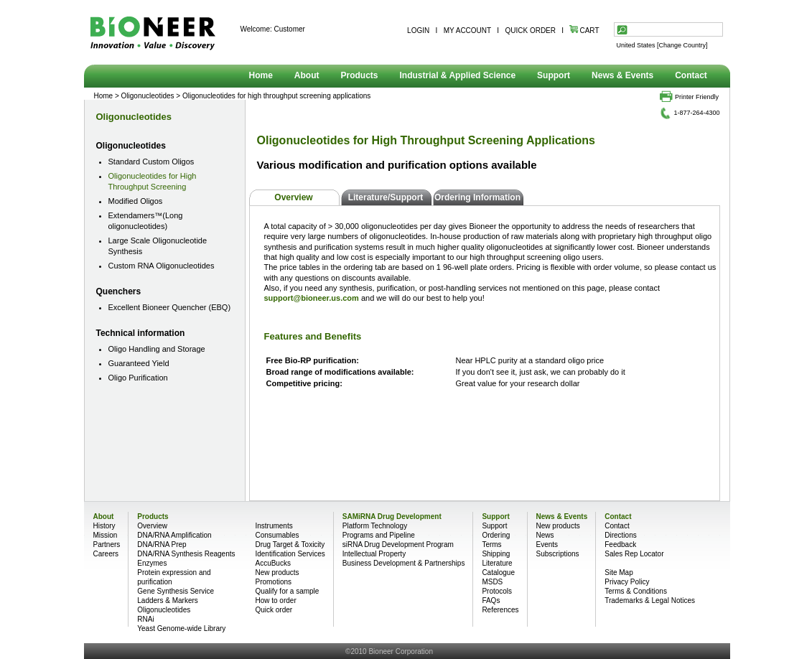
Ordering (496, 535)
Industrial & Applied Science (458, 75)
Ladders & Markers (167, 600)
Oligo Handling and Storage (157, 349)
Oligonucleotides (134, 117)
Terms (491, 545)
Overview (293, 197)
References (500, 610)
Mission (106, 535)
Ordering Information (477, 197)
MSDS (492, 582)
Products (360, 75)
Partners (107, 545)
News (545, 535)
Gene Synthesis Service (176, 591)
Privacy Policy (627, 582)
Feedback (620, 545)
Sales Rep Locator (634, 554)
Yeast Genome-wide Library (181, 628)
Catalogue (498, 572)
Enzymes (152, 563)
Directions (620, 535)
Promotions (273, 582)
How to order (275, 600)
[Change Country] (682, 45)
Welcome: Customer (273, 29)
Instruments (274, 526)
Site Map (619, 572)
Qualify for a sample (287, 591)
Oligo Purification (138, 378)
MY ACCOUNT (467, 31)
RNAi (145, 619)
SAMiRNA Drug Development (392, 517)
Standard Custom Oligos (151, 162)
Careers (106, 554)
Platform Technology (375, 526)
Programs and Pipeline (379, 535)
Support (554, 75)
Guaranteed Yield (139, 363)
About (307, 75)
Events (547, 545)
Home (261, 75)
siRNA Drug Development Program (398, 545)
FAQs (491, 600)
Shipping (496, 554)
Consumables (277, 535)
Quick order (274, 610)
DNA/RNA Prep (162, 545)
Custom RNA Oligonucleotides (162, 266)
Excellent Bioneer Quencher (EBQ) (170, 307)
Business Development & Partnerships (404, 563)
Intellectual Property (374, 554)
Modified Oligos (136, 201)
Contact (691, 75)
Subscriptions (558, 554)
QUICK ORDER (530, 31)
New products (277, 572)
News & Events (622, 75)
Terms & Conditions (636, 591)
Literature (497, 563)
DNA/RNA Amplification (174, 535)
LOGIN (418, 31)
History (104, 526)
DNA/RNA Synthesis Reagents (186, 554)
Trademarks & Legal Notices (650, 600)
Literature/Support (386, 197)
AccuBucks (272, 563)
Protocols (497, 591)
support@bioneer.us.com (312, 298)
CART (584, 31)
